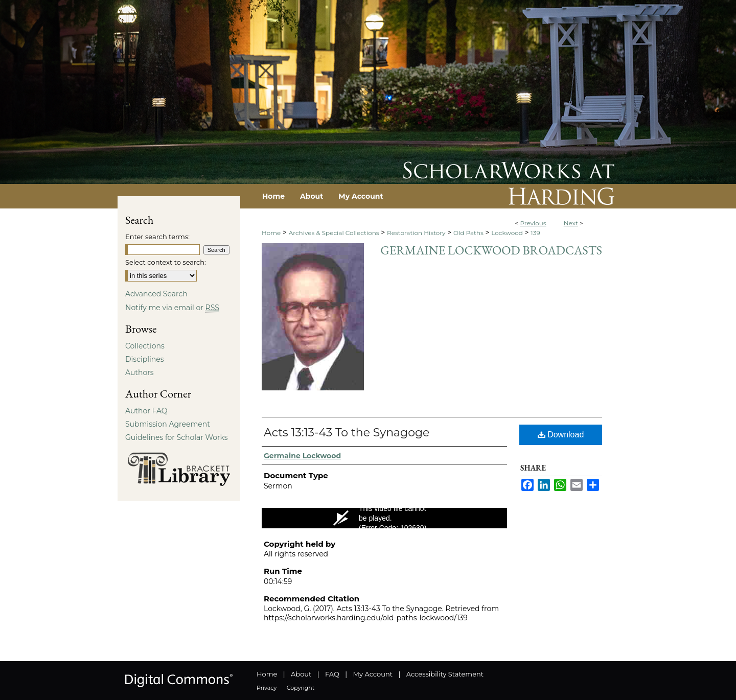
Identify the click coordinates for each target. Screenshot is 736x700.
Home (271, 233)
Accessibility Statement (445, 674)
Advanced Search (156, 294)
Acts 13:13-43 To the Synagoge (347, 433)
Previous (533, 223)
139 (535, 233)
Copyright (301, 688)
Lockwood (507, 233)
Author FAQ (146, 411)
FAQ (332, 674)
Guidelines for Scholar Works (177, 437)
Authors (140, 372)
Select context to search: (166, 262)
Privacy (267, 688)
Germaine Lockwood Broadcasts (491, 250)
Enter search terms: (157, 237)
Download (561, 435)
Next (571, 223)
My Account (373, 674)
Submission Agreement (168, 424)
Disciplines (144, 359)
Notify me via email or (172, 308)
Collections (145, 346)
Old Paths (468, 233)
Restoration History (416, 233)
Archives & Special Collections (334, 233)
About (301, 674)
